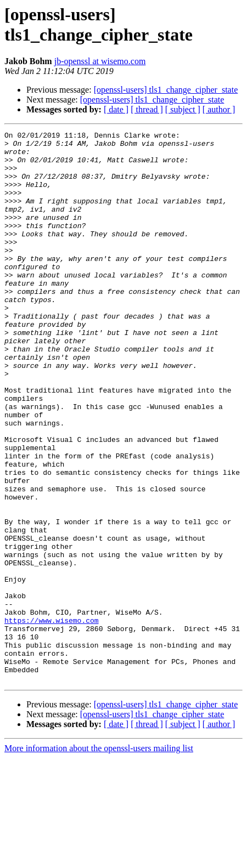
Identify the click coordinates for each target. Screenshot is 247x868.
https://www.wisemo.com (52, 719)
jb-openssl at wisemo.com (100, 61)
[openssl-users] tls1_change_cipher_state (166, 90)
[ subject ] (183, 109)
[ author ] (219, 109)
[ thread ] (147, 109)
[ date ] (116, 109)
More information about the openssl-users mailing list (99, 858)
